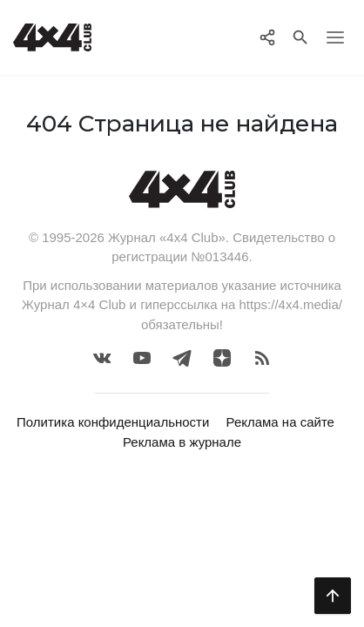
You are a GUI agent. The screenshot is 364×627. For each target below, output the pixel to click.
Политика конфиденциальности (113, 422)
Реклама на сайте (280, 422)
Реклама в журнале (182, 442)
